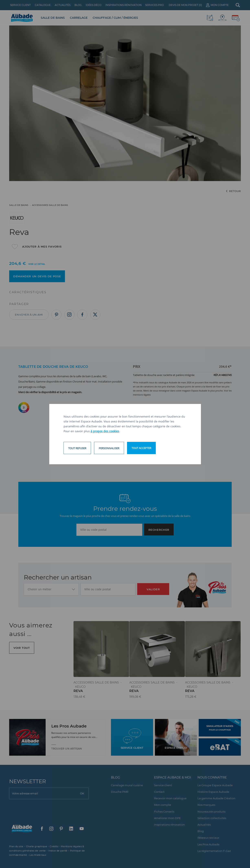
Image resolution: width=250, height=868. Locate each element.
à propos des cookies (105, 431)
